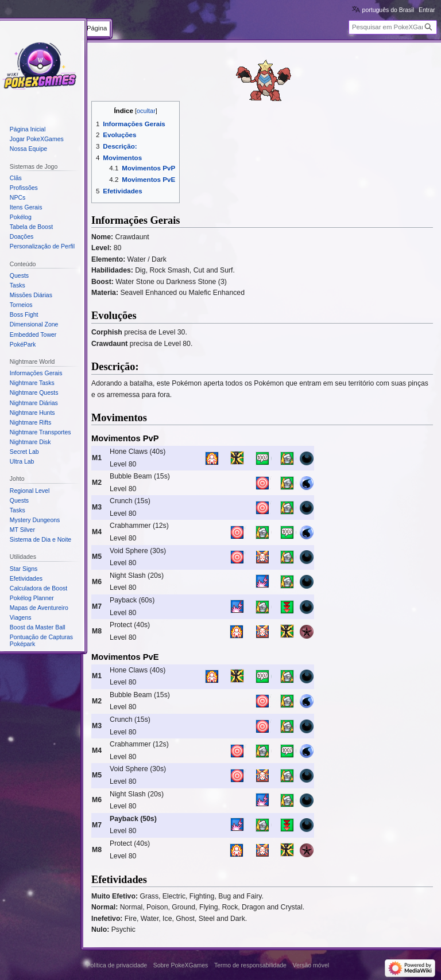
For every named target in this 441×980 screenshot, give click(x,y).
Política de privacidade (117, 965)
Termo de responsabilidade (250, 965)
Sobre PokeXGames (181, 965)
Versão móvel (311, 965)
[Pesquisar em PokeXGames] (393, 27)
